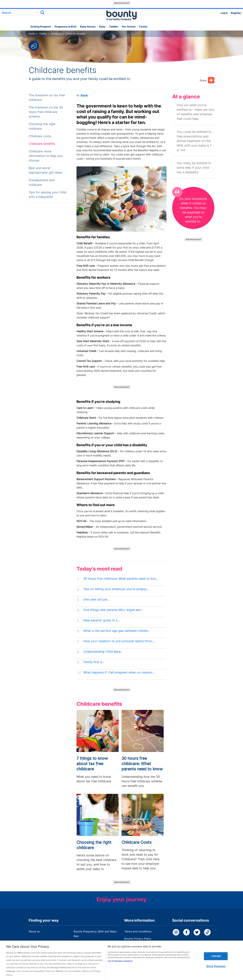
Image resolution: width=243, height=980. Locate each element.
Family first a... (94, 662)
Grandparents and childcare (42, 182)
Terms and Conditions (138, 931)
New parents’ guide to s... (102, 620)
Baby (102, 27)
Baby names (88, 27)
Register (236, 13)
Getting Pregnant (41, 27)
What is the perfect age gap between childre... (117, 631)
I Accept (216, 961)
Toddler (114, 27)
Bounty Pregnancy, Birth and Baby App (95, 934)
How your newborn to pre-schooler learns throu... (119, 641)
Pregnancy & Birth (66, 27)
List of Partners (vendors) (120, 966)
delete (37, 13)
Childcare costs (40, 136)
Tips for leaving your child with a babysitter (47, 195)
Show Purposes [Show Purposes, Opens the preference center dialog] (216, 972)
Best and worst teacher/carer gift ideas (45, 170)
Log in (224, 13)
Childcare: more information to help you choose (46, 156)
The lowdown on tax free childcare (47, 98)
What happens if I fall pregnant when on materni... (119, 672)
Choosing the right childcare (42, 126)
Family (143, 27)
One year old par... (96, 599)
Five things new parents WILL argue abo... (113, 610)
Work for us (36, 943)
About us (34, 931)
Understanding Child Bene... (103, 652)
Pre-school (129, 27)
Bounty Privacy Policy (138, 939)
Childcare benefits (42, 144)
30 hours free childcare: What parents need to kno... (121, 579)
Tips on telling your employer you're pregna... (116, 589)
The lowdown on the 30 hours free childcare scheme (46, 112)
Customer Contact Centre (90, 943)
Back (82, 95)
